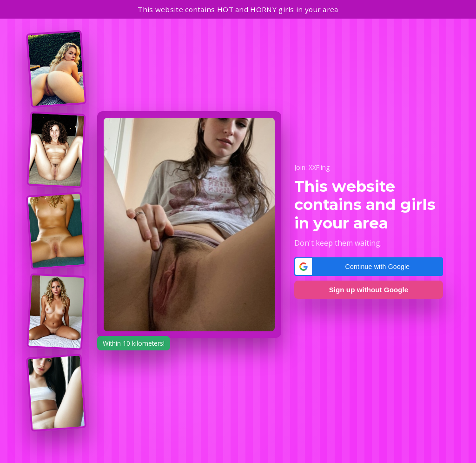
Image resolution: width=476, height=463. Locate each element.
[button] (369, 267)
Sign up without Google (369, 290)
